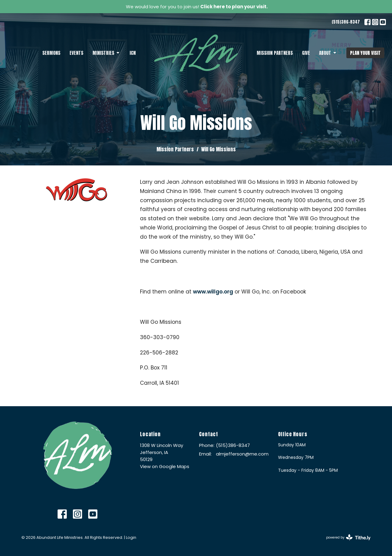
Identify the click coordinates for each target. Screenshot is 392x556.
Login (131, 537)
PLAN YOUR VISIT (365, 53)
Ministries (106, 53)
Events (76, 53)
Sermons (51, 53)
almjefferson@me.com (242, 454)
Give (306, 53)
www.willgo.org (213, 292)
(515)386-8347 (346, 22)
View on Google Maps (165, 466)
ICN (133, 53)
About (328, 53)
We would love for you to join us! (197, 7)
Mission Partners (275, 53)
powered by (348, 537)
